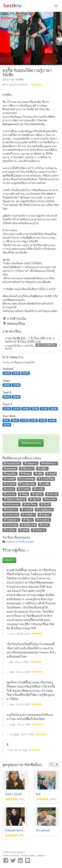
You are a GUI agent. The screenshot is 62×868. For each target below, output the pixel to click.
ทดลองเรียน (14, 323)
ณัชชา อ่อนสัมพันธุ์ (17, 794)
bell (38, 794)
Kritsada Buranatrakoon (20, 830)
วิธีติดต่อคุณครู (31, 443)
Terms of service (11, 856)
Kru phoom (43, 830)
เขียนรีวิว (9, 560)
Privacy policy (28, 856)
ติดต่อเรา (42, 856)
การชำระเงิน (14, 318)
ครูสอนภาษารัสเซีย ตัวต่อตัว (20, 542)
